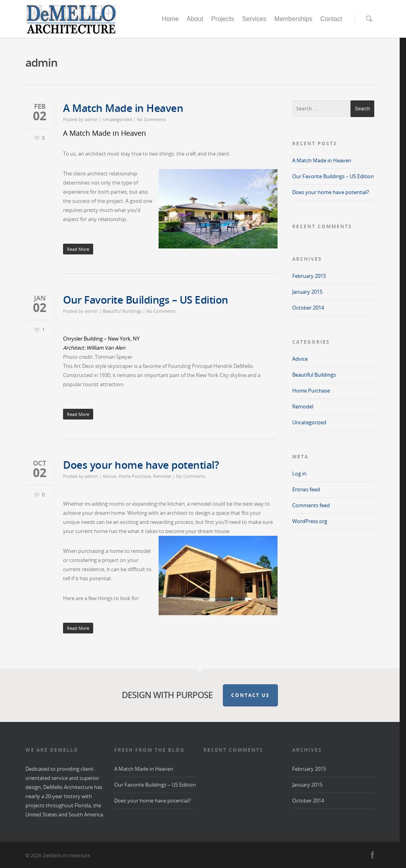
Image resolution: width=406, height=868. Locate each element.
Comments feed (311, 505)
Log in (299, 473)
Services (254, 19)
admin (91, 119)
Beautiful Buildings (122, 311)
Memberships (293, 19)
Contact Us (250, 695)
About (195, 19)
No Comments (151, 119)
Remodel (162, 476)
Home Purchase (135, 476)
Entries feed (306, 489)
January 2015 (307, 292)
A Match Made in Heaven (123, 108)
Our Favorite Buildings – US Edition (146, 300)
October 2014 (308, 308)
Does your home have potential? (141, 465)
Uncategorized (117, 119)
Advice (109, 476)
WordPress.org (310, 521)
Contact (331, 19)
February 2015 (309, 276)
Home (170, 19)
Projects (223, 19)
